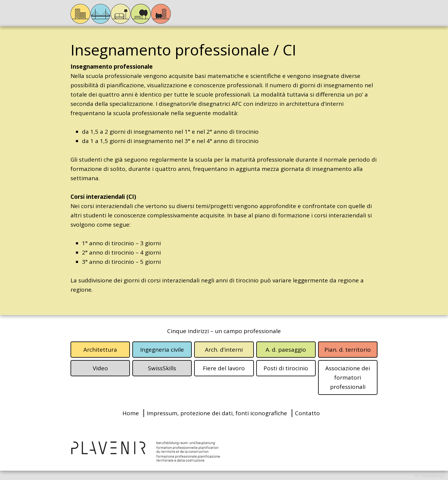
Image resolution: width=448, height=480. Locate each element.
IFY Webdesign (430, 476)
